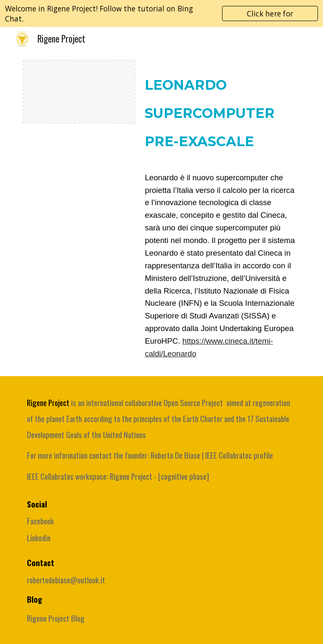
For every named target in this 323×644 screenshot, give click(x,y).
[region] (161, 13)
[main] (220, 113)
